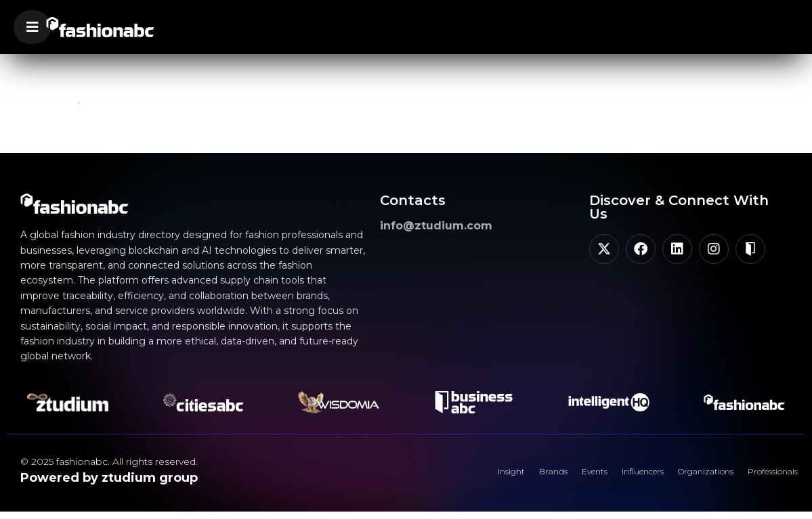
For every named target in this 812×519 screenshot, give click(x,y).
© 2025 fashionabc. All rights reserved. (109, 461)
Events (542, 475)
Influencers (603, 475)
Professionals (764, 475)
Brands (491, 475)
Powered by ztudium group (109, 478)
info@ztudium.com (436, 226)
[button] (32, 27)
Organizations (681, 475)
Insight (440, 475)
